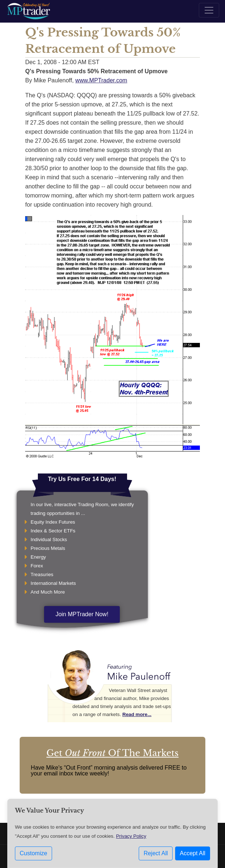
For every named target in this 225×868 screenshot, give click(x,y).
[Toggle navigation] (209, 10)
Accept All (193, 853)
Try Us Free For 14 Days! (82, 479)
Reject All (156, 853)
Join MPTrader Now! (82, 614)
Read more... (137, 714)
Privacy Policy (131, 836)
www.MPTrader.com (101, 80)
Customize (33, 853)
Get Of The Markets (112, 753)
